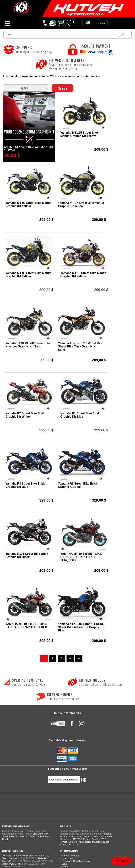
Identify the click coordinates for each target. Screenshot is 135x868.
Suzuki (72, 836)
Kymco (64, 842)
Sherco (108, 836)
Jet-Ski (32, 836)
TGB (104, 839)
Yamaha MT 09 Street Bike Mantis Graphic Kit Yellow (28, 275)
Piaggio (96, 842)
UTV (46, 834)
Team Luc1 (44, 856)
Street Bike (8, 836)
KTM (91, 836)
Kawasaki (82, 836)
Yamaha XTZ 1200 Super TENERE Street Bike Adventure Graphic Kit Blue (81, 627)
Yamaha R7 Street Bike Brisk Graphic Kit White (25, 415)
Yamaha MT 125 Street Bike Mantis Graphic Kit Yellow (79, 134)
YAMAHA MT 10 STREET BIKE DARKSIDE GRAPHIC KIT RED (26, 626)
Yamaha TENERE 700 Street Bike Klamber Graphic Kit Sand (28, 345)
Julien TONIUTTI (11, 864)
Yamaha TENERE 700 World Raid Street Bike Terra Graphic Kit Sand (81, 346)
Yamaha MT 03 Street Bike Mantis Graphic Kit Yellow (28, 204)
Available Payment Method (67, 740)
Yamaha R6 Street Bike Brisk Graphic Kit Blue (78, 485)
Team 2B (7, 856)
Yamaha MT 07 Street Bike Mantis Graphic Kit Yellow (81, 204)
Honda (63, 836)
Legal (64, 864)
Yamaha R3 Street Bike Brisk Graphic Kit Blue (25, 485)
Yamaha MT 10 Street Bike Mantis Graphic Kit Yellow (83, 275)
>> (79, 658)
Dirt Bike (33, 834)
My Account (67, 858)
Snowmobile (44, 836)
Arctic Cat (73, 845)
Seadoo (105, 842)
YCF (80, 839)
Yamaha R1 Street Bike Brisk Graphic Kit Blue (80, 415)
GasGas (99, 836)
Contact (66, 866)
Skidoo (64, 845)
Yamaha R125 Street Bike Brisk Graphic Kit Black (27, 555)
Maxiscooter (21, 836)
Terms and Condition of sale (76, 861)
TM (74, 839)
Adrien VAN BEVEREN (25, 856)
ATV (40, 834)
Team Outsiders (10, 858)
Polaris (87, 839)
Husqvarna (66, 839)
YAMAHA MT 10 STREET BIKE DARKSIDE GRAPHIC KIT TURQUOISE (81, 557)
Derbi (88, 842)
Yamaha (106, 834)
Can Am (96, 839)
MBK (81, 842)
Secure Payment (70, 856)
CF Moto (73, 842)
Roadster (7, 839)
